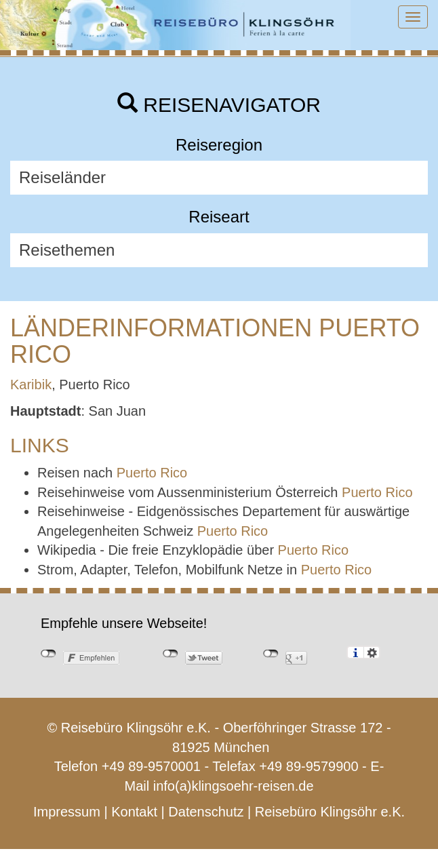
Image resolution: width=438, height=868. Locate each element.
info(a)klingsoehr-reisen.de (234, 786)
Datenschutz (206, 812)
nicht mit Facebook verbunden (48, 654)
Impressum (67, 812)
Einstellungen (372, 652)
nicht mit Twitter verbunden (171, 654)
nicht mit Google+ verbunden (271, 654)
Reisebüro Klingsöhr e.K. (330, 812)
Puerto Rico (152, 473)
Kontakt (134, 812)
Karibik (31, 384)
